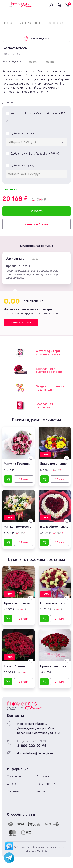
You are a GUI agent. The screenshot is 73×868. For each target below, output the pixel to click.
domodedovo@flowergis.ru (35, 753)
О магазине (14, 777)
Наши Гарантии (47, 784)
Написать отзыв (21, 322)
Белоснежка (56, 23)
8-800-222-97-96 (32, 746)
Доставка (43, 777)
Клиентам (13, 791)
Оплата (12, 784)
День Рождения (30, 23)
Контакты (43, 791)
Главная (7, 23)
